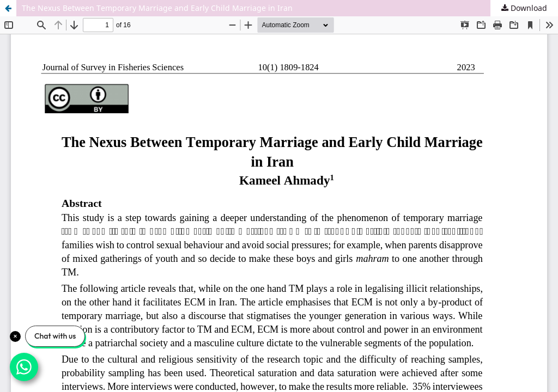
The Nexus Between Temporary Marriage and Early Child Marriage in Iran (157, 8)
